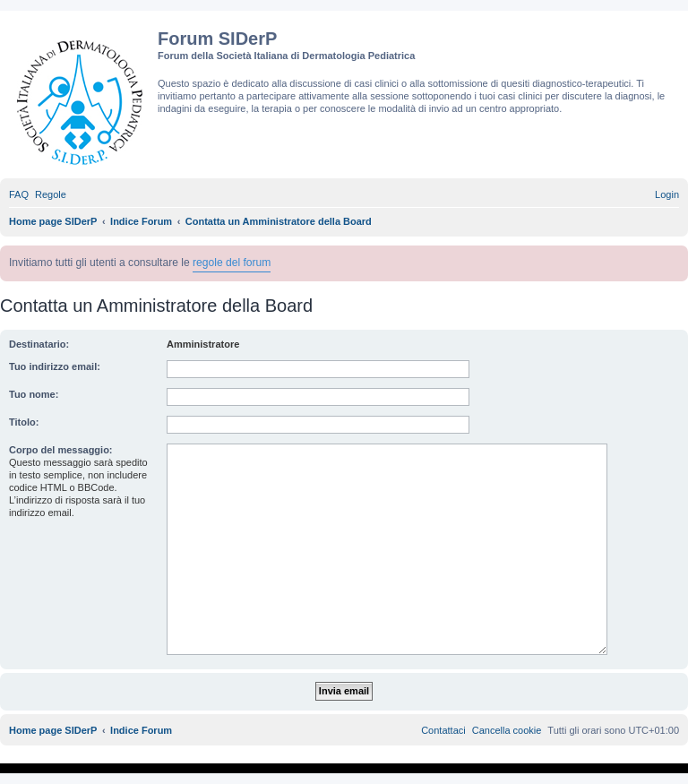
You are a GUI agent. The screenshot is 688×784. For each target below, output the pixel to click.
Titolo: (24, 422)
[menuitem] (19, 194)
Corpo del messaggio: (61, 450)
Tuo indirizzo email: (55, 366)
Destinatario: (39, 344)
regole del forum (232, 263)
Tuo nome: (34, 394)
